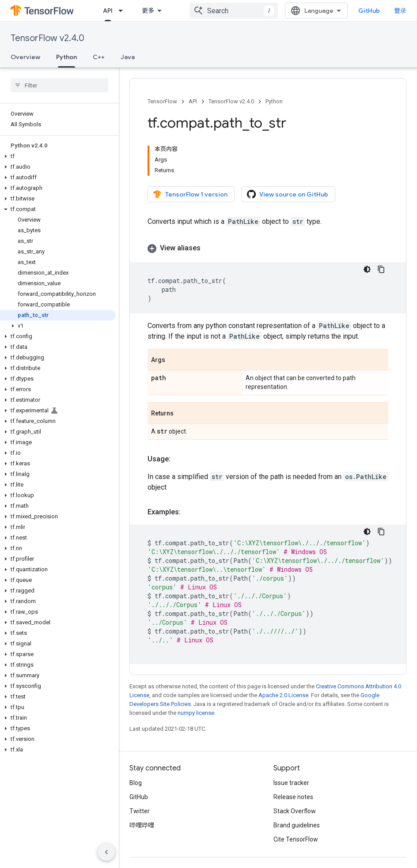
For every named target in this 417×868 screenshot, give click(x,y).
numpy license (196, 713)
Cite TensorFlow (296, 839)
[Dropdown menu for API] (123, 11)
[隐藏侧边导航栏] (106, 852)
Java (128, 57)
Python (274, 101)
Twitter (140, 811)
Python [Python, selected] (66, 57)
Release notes (293, 797)
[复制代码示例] (381, 269)
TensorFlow (162, 101)
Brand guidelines (297, 825)
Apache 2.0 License (283, 695)
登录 (400, 11)
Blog (136, 783)
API (193, 101)
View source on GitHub (288, 194)
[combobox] (234, 11)
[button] (58, 156)
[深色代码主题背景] (367, 269)
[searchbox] (59, 85)
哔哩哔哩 (142, 825)
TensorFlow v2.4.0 (47, 38)
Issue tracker (291, 783)
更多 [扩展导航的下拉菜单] (148, 11)
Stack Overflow (295, 811)
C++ (99, 57)
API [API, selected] (108, 11)
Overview (25, 57)
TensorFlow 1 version (190, 194)
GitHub (369, 11)
